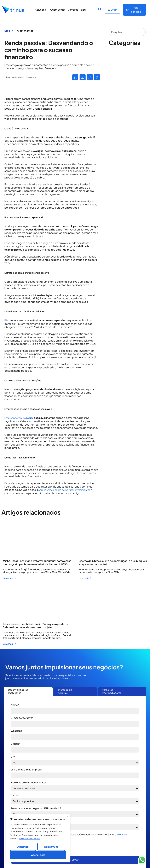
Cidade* (16, 744)
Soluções (42, 10)
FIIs (6, 320)
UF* (13, 757)
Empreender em (19, 418)
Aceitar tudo (38, 855)
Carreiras (73, 10)
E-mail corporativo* (22, 718)
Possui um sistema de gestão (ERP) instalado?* (37, 808)
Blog (83, 10)
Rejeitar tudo (51, 847)
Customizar (23, 847)
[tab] (28, 691)
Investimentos (25, 31)
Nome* (15, 705)
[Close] (67, 817)
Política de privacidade (29, 838)
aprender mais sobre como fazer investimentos (64, 490)
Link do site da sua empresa (26, 770)
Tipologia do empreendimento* (29, 782)
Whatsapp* (17, 731)
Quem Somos (58, 10)
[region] (38, 838)
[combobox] (127, 32)
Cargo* (15, 795)
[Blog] (13, 31)
